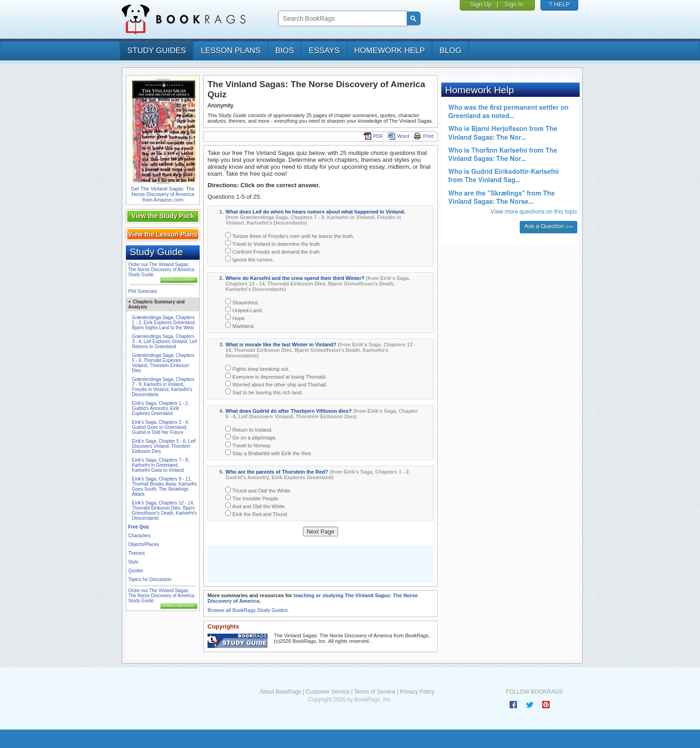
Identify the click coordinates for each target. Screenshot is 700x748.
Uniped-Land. (244, 310)
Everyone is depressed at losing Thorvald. (276, 376)
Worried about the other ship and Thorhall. (276, 384)
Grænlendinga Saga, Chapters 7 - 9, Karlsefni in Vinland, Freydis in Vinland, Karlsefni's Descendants (163, 387)
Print (424, 136)
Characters (139, 536)
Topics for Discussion (150, 579)
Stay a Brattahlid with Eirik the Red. (268, 453)
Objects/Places (144, 544)
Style (133, 562)
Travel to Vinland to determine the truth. (273, 243)
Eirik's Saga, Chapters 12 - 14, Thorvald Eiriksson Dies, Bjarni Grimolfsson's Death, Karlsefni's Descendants (164, 511)
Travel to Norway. (248, 445)
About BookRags (280, 692)
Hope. (235, 318)
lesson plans (230, 50)
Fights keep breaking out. (257, 368)
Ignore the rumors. (249, 259)
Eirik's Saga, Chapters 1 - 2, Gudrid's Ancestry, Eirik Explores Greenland (160, 408)
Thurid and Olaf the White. (258, 490)
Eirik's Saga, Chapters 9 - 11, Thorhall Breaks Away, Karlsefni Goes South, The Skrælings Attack (164, 487)
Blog (450, 50)
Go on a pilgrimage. (251, 437)
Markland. (240, 325)
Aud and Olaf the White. (255, 506)
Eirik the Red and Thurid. (257, 514)
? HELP (560, 4)
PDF (374, 136)
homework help (389, 50)
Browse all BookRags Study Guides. (248, 610)
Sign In (514, 4)
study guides (157, 50)
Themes (136, 553)
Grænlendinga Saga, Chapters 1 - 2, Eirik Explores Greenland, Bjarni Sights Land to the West (164, 323)
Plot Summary (143, 291)
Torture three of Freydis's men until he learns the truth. (290, 235)
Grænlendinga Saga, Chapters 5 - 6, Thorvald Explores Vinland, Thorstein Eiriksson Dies (163, 363)
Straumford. (242, 302)
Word (398, 136)
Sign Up (481, 4)
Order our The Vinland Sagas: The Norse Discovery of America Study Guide (161, 270)
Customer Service (328, 692)
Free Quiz (139, 527)
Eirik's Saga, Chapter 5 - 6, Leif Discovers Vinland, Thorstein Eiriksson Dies (164, 446)
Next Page (321, 531)
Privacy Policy (417, 692)
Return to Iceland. (249, 429)
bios (285, 50)
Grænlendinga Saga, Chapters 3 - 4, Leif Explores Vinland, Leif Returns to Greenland (164, 341)
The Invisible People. (252, 498)
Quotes (136, 571)
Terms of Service (375, 692)
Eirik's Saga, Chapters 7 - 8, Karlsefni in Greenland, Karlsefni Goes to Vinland (160, 465)
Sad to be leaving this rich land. (264, 392)
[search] (341, 19)
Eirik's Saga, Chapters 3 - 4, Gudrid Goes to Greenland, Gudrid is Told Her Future (160, 427)
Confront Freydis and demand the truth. (273, 251)
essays (324, 50)
